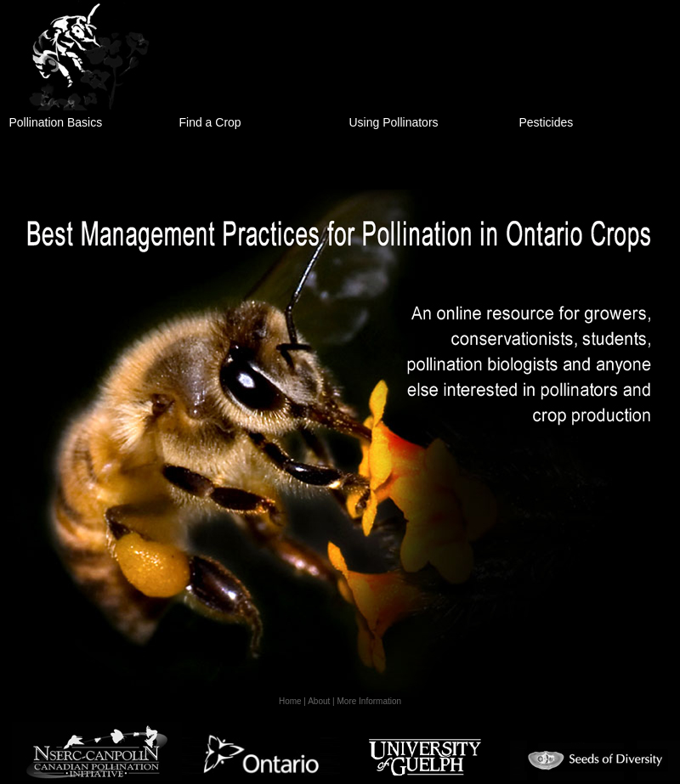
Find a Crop (210, 122)
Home (290, 701)
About (319, 701)
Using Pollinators (394, 122)
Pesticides (547, 122)
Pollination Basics (56, 122)
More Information (370, 701)
